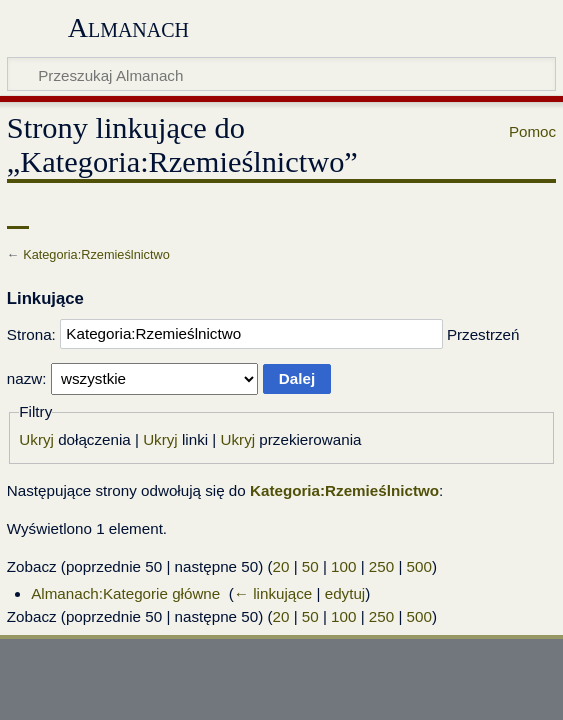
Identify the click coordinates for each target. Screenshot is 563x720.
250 (381, 566)
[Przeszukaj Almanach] (281, 74)
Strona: (31, 333)
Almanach (128, 27)
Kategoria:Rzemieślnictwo (96, 254)
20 (281, 566)
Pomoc (532, 131)
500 (419, 566)
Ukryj (36, 439)
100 (343, 566)
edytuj (345, 593)
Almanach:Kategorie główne (125, 593)
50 (310, 566)
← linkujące (273, 593)
